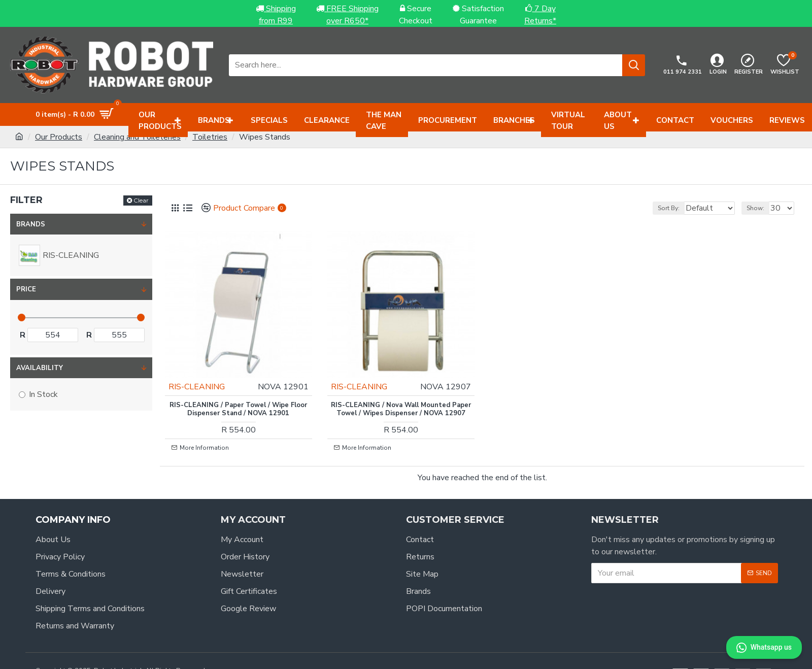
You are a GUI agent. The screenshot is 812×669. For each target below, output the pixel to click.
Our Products (59, 137)
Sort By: (657, 208)
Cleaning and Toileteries (137, 137)
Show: (760, 208)
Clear (141, 200)
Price (26, 289)
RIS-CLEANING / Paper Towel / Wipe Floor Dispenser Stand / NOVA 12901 (238, 394)
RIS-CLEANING (204, 372)
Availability (40, 368)
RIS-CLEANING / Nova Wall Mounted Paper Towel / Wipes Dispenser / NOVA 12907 (401, 399)
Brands (31, 224)
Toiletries (210, 137)
